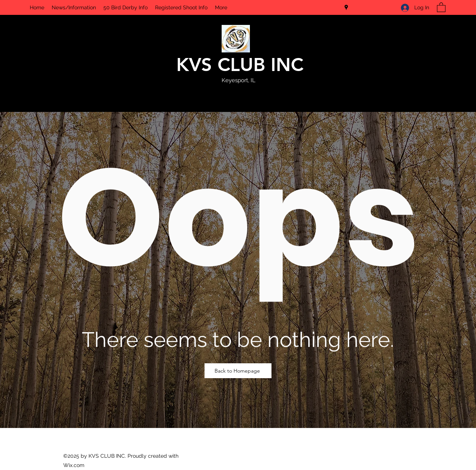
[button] (441, 7)
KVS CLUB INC (240, 65)
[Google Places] (346, 7)
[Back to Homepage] (238, 371)
